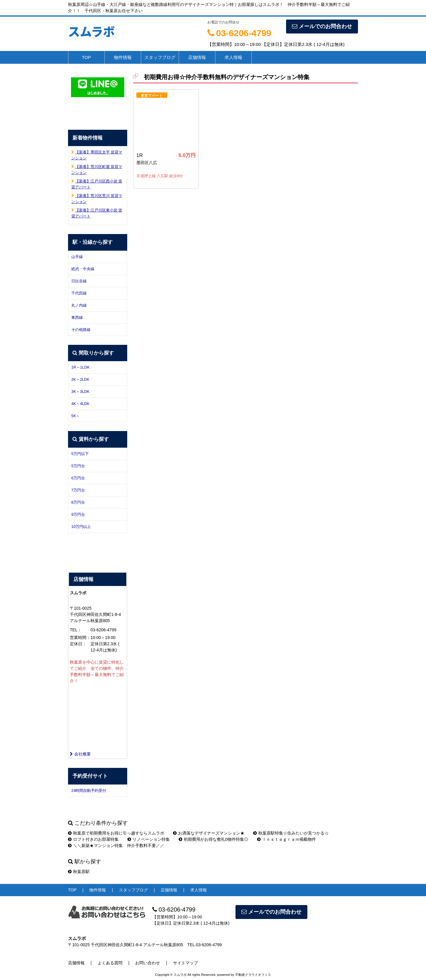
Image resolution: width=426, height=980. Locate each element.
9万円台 (78, 514)
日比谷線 (79, 281)
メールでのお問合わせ (322, 26)
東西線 (77, 317)
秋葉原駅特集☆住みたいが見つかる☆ (291, 833)
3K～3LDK (80, 391)
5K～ (76, 416)
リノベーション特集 (149, 839)
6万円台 (78, 478)
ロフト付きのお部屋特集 (93, 839)
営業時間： (80, 638)
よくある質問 (110, 963)
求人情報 (233, 57)
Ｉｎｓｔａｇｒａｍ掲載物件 (287, 839)
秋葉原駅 (79, 872)
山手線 (77, 257)
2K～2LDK (80, 379)
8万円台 (78, 502)
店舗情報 (197, 57)
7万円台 (78, 490)
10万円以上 (81, 527)
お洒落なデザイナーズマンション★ (209, 833)
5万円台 (78, 466)
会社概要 (80, 754)
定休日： (78, 644)
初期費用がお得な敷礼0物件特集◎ (213, 839)
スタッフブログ (160, 57)
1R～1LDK (80, 367)
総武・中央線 (83, 269)
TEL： (76, 630)
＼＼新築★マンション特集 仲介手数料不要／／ (116, 846)
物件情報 (123, 57)
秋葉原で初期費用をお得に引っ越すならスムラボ (116, 833)
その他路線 (81, 330)
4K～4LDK (80, 404)
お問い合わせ (148, 963)
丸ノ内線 (79, 305)
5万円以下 (80, 454)
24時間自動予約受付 (89, 791)
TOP (87, 57)
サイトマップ (185, 963)
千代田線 (79, 293)
